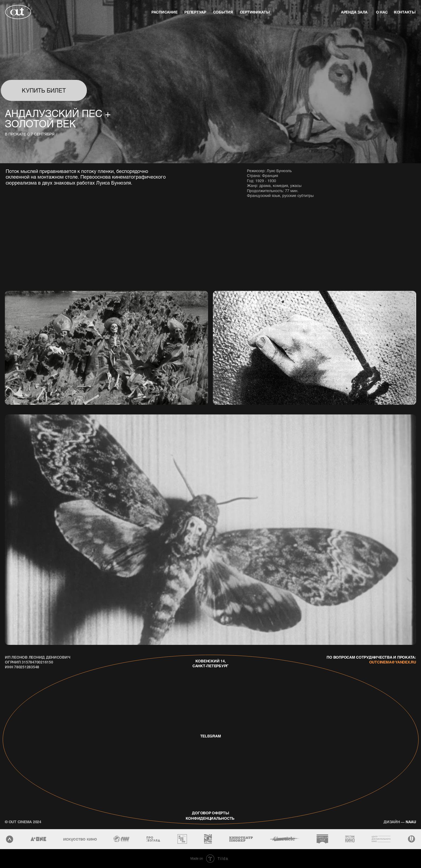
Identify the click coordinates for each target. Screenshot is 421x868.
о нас (382, 12)
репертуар (195, 12)
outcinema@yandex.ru (393, 662)
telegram (211, 736)
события (223, 12)
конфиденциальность (210, 818)
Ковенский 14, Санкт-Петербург (210, 663)
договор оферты (210, 813)
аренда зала (354, 12)
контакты (405, 12)
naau (400, 822)
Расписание (164, 12)
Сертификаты (255, 12)
